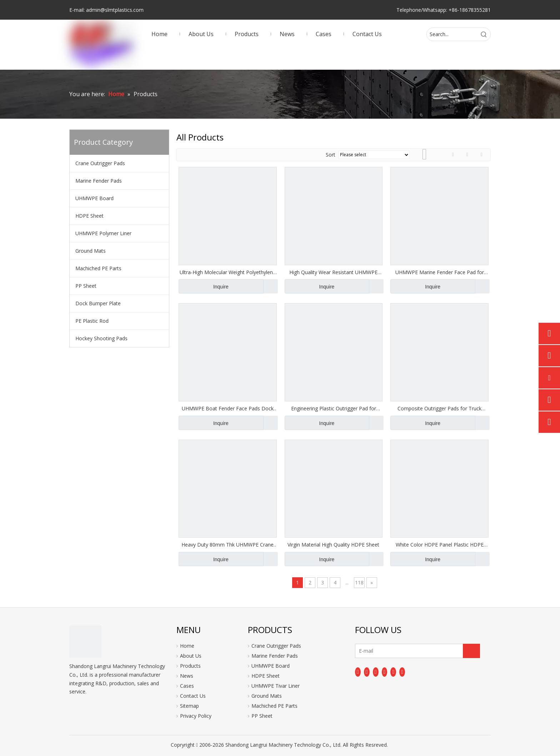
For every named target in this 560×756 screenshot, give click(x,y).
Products (190, 666)
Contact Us (193, 696)
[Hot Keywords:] (484, 34)
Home (187, 646)
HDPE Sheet (89, 216)
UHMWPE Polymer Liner (103, 233)
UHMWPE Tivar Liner (276, 686)
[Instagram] (393, 672)
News (187, 676)
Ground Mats (91, 251)
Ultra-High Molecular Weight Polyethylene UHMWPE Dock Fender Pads (228, 272)
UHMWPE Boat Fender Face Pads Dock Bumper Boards (228, 409)
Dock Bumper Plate (98, 303)
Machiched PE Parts (98, 268)
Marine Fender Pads (99, 181)
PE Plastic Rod (92, 321)
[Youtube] (385, 672)
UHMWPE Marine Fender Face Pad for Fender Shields (440, 272)
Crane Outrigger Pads (100, 163)
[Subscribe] (471, 651)
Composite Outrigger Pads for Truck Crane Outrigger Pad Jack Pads (439, 409)
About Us (191, 656)
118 (359, 582)
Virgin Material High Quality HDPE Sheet (333, 545)
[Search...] (452, 34)
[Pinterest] (402, 672)
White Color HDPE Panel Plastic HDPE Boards (440, 545)
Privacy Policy (196, 716)
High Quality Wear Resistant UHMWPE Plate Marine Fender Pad (333, 272)
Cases (187, 686)
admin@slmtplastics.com (115, 10)
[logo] (85, 642)
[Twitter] (376, 672)
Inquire (204, 286)
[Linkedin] (367, 672)
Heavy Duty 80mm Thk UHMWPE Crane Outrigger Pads (227, 545)
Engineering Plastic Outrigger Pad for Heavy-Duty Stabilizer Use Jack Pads (334, 409)
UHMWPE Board (94, 198)
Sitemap (189, 706)
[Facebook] (358, 672)
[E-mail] (383, 651)
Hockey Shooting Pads (101, 338)
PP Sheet (86, 286)
